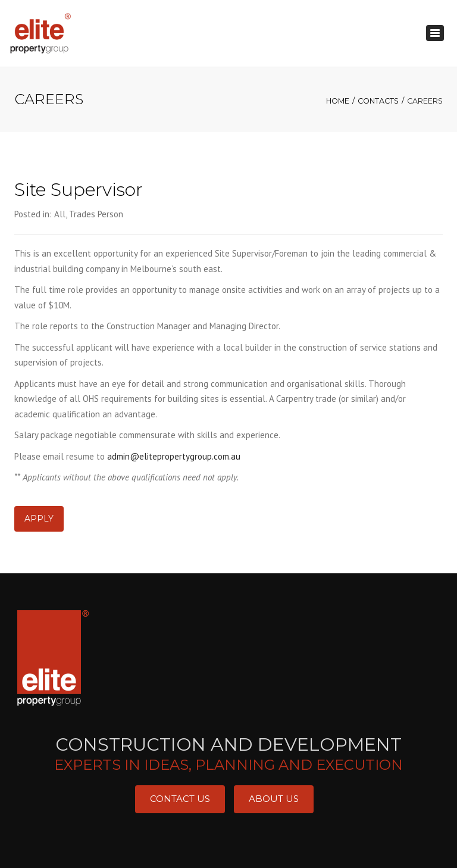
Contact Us (180, 799)
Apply (39, 519)
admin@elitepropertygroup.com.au (174, 456)
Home (338, 101)
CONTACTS (378, 101)
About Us (274, 799)
